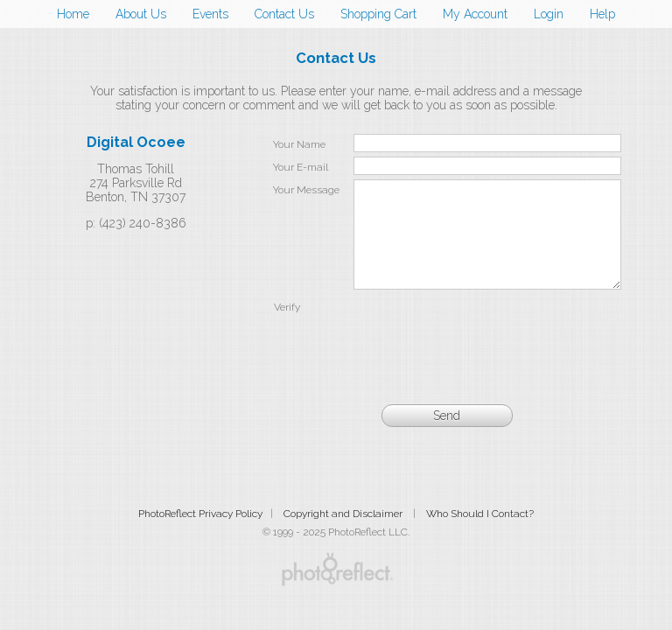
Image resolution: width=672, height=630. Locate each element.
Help (602, 14)
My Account (475, 14)
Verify (287, 328)
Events (210, 14)
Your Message (306, 190)
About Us (141, 14)
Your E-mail (301, 167)
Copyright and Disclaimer (344, 535)
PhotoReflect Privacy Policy (200, 535)
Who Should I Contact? (480, 535)
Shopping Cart (378, 14)
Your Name (299, 144)
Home (73, 14)
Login (549, 14)
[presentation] (487, 352)
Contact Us (284, 14)
